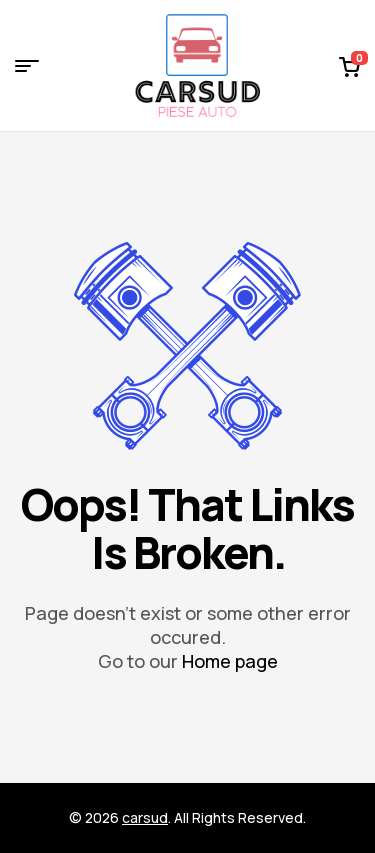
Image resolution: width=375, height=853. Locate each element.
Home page (230, 661)
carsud (145, 817)
